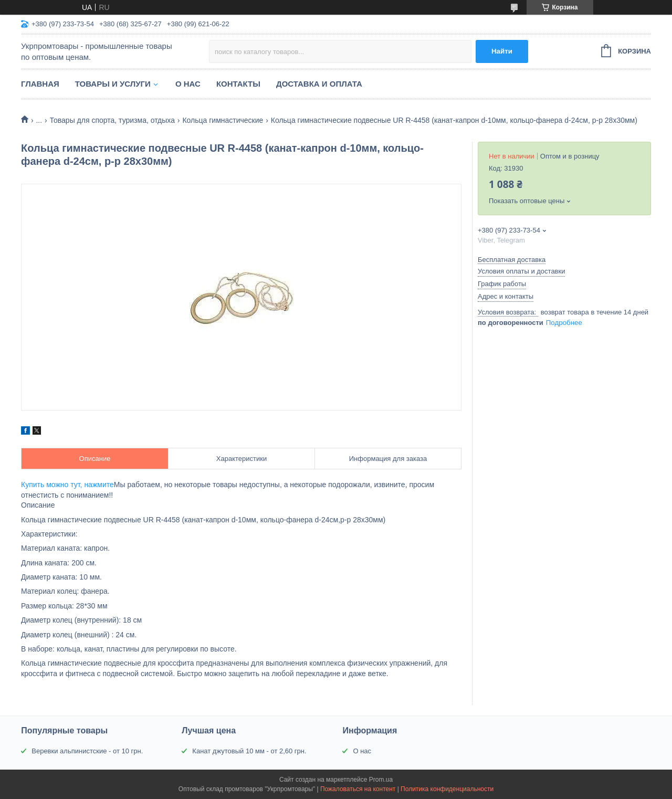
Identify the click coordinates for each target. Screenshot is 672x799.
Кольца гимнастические (223, 120)
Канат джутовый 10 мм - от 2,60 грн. (249, 751)
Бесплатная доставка (512, 260)
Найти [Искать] (502, 51)
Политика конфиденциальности (447, 789)
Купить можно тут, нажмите (67, 485)
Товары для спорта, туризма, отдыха (112, 120)
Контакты (238, 84)
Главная (40, 84)
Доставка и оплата (319, 84)
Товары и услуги (113, 84)
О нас (188, 84)
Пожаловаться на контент (358, 789)
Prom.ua (381, 780)
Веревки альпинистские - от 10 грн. (87, 751)
